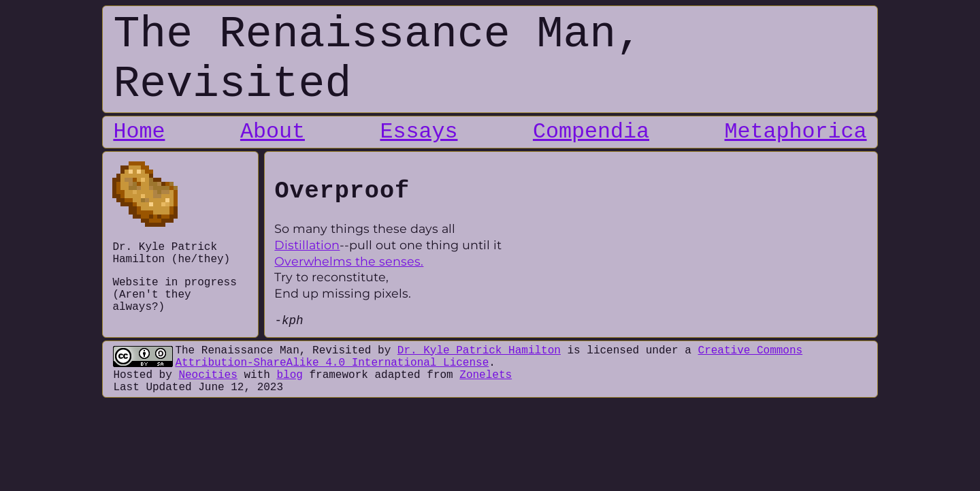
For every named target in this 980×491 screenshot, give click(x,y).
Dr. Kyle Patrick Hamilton (479, 351)
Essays (419, 132)
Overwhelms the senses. (349, 261)
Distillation (307, 245)
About (273, 132)
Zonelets (486, 375)
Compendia (591, 132)
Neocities (208, 375)
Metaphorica (796, 132)
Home (139, 132)
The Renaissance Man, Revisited (273, 351)
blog (289, 375)
